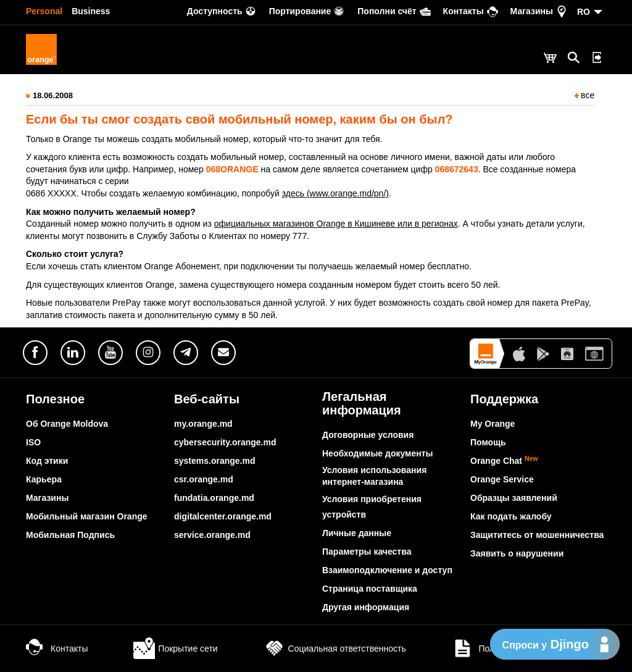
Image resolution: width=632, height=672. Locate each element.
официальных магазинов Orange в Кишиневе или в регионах (336, 224)
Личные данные (357, 533)
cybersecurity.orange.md (225, 442)
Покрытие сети (175, 649)
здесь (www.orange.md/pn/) (335, 193)
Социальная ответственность (335, 649)
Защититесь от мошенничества (537, 535)
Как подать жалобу (511, 516)
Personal (44, 11)
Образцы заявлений (514, 498)
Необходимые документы (378, 453)
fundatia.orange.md (214, 498)
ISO (33, 442)
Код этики (47, 461)
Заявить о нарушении (517, 553)
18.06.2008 (53, 95)
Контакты (57, 649)
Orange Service (502, 479)
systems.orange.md (215, 461)
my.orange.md (203, 424)
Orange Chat (504, 461)
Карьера (44, 479)
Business (91, 11)
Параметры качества (367, 552)
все (584, 95)
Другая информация (366, 607)
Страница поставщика (370, 589)
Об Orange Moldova (67, 424)
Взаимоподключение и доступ (387, 570)
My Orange (493, 424)
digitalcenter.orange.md (223, 516)
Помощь (488, 442)
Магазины (47, 498)
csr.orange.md (204, 479)
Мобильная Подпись (70, 535)
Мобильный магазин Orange (87, 516)
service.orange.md (212, 535)
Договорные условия (368, 435)
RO (584, 12)
